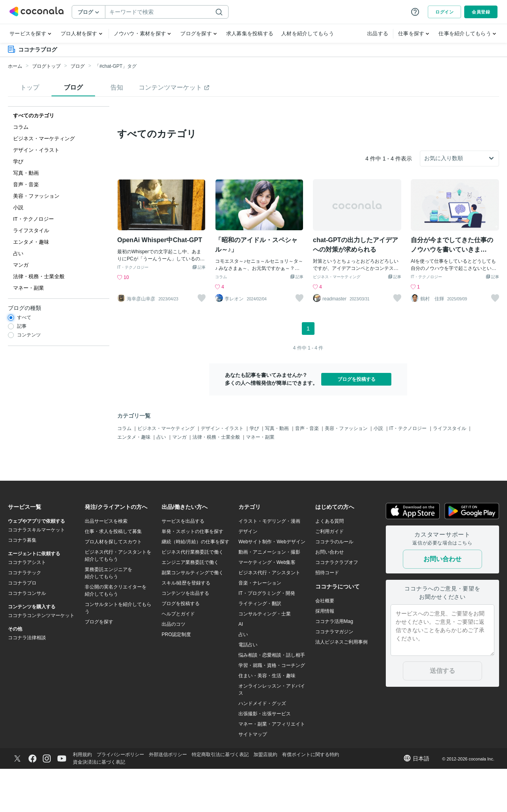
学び (255, 471)
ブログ (78, 66)
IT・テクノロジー (133, 310)
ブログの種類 (25, 308)
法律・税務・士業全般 (217, 480)
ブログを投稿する (356, 422)
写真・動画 (277, 471)
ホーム (15, 66)
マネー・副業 (260, 480)
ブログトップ (46, 66)
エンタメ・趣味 (134, 480)
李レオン (234, 342)
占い (162, 480)
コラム (221, 320)
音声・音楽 (308, 471)
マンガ (180, 480)
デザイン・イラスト (223, 471)
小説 (379, 471)
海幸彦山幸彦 (141, 342)
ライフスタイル (450, 471)
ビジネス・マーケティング (337, 320)
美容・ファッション (347, 471)
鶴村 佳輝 (432, 342)
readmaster (335, 342)
